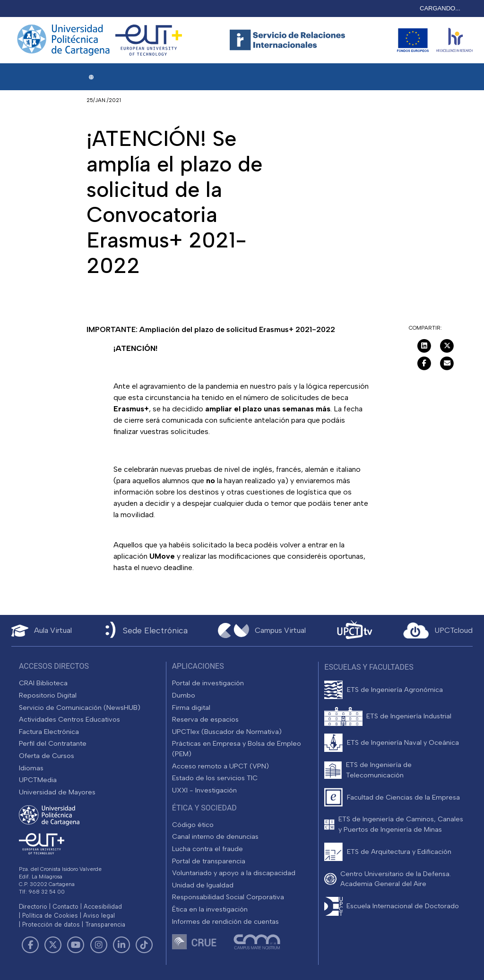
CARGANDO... (440, 8)
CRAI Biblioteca (43, 683)
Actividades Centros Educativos (69, 719)
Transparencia (105, 925)
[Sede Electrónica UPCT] (145, 631)
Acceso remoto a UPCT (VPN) (220, 766)
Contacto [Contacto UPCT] (65, 907)
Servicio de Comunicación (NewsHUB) (80, 707)
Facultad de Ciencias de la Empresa (403, 797)
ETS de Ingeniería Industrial (409, 716)
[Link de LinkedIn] (121, 945)
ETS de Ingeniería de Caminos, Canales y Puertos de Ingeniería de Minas (401, 824)
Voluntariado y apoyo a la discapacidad (234, 873)
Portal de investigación (208, 683)
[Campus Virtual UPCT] (262, 631)
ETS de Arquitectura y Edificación (399, 852)
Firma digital (191, 707)
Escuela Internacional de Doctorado (403, 906)
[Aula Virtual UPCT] (42, 631)
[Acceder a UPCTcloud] (438, 631)
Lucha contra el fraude (207, 849)
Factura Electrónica (49, 732)
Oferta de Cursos (47, 756)
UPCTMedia (38, 780)
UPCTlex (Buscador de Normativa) (227, 732)
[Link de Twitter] (53, 945)
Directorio (33, 907)
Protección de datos (51, 925)
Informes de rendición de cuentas (225, 921)
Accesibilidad (103, 907)
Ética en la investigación (210, 909)
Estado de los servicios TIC (215, 778)
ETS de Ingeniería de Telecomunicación (379, 770)
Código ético (193, 825)
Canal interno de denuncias (215, 836)
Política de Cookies (50, 916)
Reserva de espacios (205, 719)
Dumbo (184, 695)
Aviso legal (99, 916)
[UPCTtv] (354, 631)
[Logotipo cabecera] (289, 40)
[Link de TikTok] (144, 945)
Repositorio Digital (48, 695)
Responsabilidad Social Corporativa (228, 897)
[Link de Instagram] (99, 945)
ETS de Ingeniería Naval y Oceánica (403, 742)
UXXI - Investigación (204, 790)
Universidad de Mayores (57, 792)
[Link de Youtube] (76, 945)
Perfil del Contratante (53, 743)
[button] (91, 77)
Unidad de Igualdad (203, 885)
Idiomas (31, 768)
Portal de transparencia (209, 861)
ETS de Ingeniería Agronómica (395, 690)
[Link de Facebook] (30, 945)
